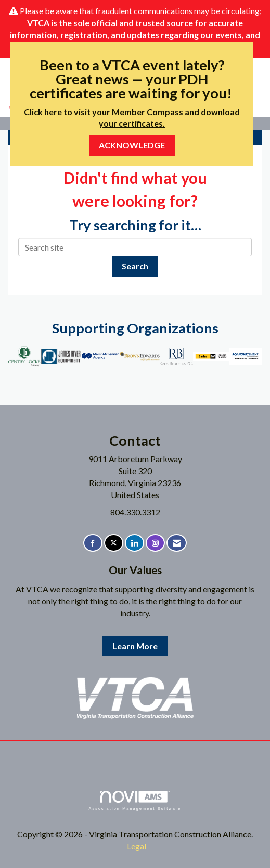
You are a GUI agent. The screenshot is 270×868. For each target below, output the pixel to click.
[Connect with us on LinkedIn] (134, 543)
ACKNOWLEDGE (132, 145)
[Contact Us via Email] (177, 543)
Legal (137, 846)
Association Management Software (135, 801)
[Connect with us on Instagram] (155, 543)
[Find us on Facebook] (93, 543)
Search (135, 266)
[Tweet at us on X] (114, 543)
